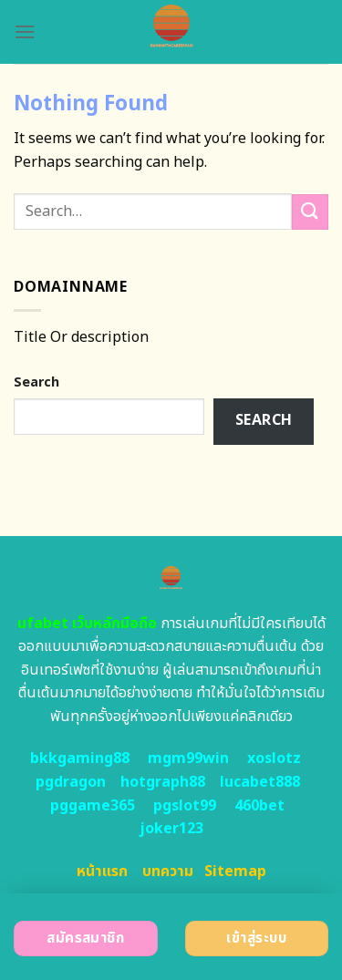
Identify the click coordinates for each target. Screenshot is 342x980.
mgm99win (188, 758)
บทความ (168, 872)
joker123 (171, 829)
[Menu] (25, 31)
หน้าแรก (102, 872)
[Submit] (310, 212)
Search (36, 382)
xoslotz (274, 758)
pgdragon (71, 782)
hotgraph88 (163, 782)
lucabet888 (260, 782)
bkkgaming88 (80, 758)
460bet (259, 806)
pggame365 (93, 806)
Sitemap (235, 872)
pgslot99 (185, 806)
